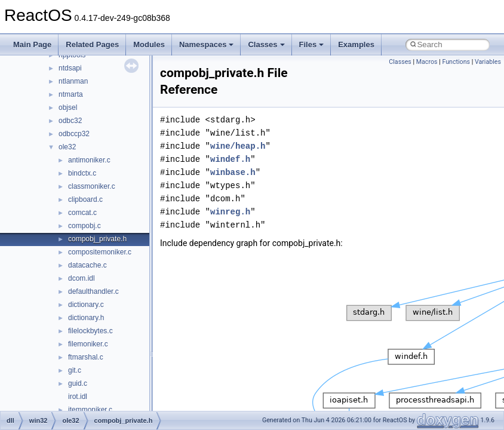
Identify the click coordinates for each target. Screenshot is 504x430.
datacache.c (87, 265)
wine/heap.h (238, 146)
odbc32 (70, 121)
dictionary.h (86, 318)
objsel (68, 107)
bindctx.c (82, 173)
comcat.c (82, 213)
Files (312, 44)
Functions (456, 62)
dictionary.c (86, 305)
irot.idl (78, 397)
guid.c (78, 383)
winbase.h (233, 172)
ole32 (67, 147)
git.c (75, 370)
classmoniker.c (92, 186)
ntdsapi (70, 68)
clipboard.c (85, 199)
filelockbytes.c (90, 331)
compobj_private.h (97, 239)
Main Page (32, 44)
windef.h (230, 159)
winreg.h (230, 212)
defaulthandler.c (93, 291)
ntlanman (73, 81)
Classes (266, 44)
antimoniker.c (89, 160)
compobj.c (84, 226)
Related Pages (92, 44)
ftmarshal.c (86, 357)
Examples (356, 44)
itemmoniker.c (90, 410)
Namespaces (207, 44)
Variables (488, 62)
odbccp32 (74, 134)
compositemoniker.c (100, 252)
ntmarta (71, 94)
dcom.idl (82, 278)
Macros (427, 62)
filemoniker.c (88, 344)
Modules (149, 44)
